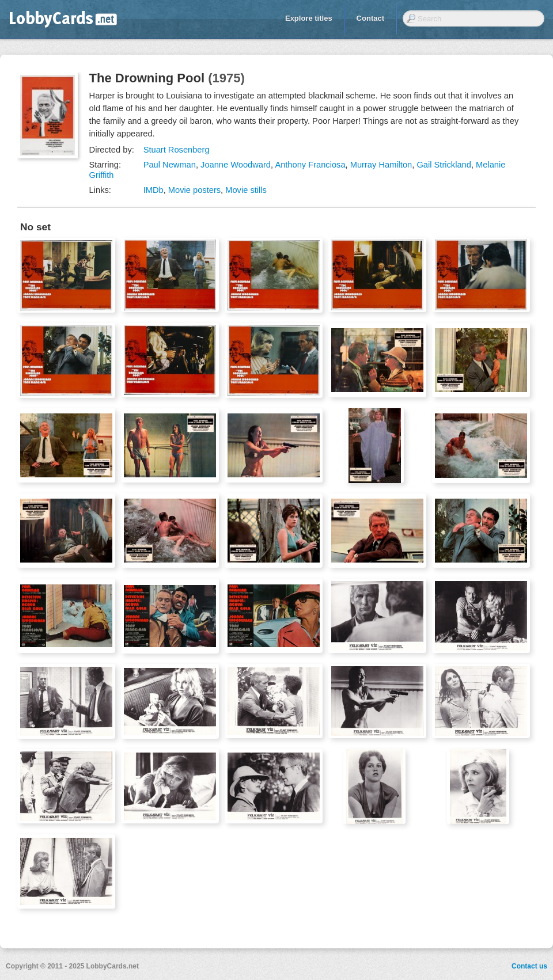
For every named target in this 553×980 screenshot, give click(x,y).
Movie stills (246, 190)
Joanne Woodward (236, 165)
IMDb (154, 190)
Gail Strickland (444, 165)
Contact (370, 18)
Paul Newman (170, 165)
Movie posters (194, 190)
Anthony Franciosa (310, 165)
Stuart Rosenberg (177, 150)
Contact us (529, 966)
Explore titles (309, 18)
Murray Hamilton (381, 165)
